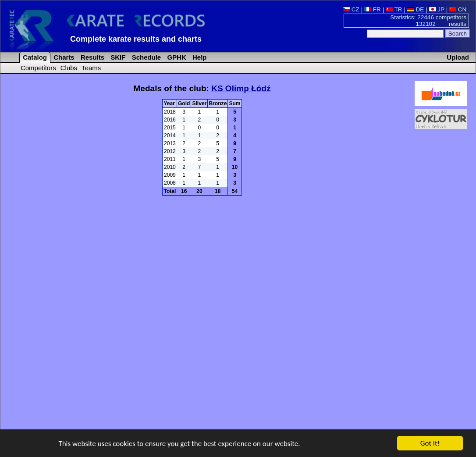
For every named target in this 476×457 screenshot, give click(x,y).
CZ (351, 9)
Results (92, 57)
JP (437, 9)
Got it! (430, 444)
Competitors (38, 68)
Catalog (34, 57)
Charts (63, 57)
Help (199, 57)
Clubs (69, 68)
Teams (91, 68)
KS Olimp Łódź (241, 88)
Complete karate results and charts (136, 39)
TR (394, 9)
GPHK (176, 57)
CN (458, 9)
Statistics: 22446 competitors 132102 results (428, 21)
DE (416, 9)
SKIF (117, 57)
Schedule (146, 57)
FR (373, 9)
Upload (458, 57)
